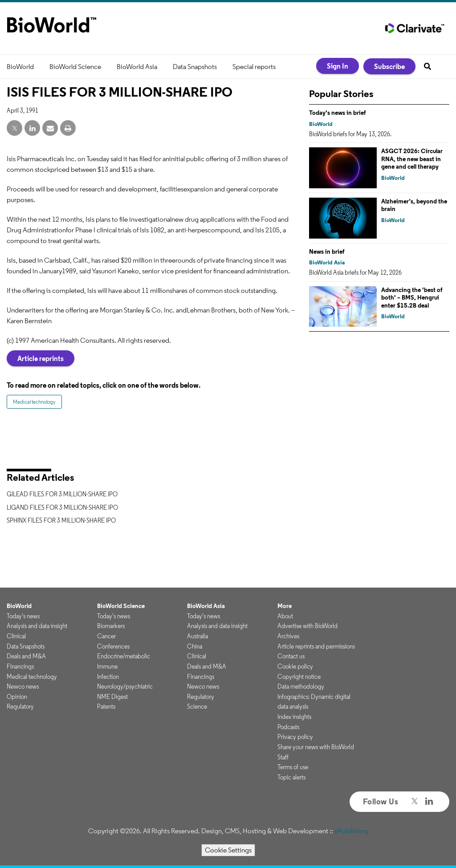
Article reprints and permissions (316, 646)
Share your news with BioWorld (316, 747)
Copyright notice (299, 677)
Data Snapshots (195, 67)
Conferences (113, 646)
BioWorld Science (75, 67)
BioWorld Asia (137, 67)
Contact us (291, 656)
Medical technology (34, 402)
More (285, 606)
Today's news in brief (338, 113)
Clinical (16, 636)
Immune (107, 666)
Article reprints (41, 358)
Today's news (23, 616)
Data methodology (301, 686)
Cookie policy (295, 666)
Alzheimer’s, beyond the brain (414, 205)
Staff (283, 757)
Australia (197, 636)
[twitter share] (14, 128)
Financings (20, 666)
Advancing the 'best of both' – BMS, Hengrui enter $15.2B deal (412, 298)
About (285, 616)
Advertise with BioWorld (307, 626)
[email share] (50, 128)
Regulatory (20, 706)
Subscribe (389, 66)
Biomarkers (111, 626)
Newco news (23, 686)
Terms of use (293, 767)
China (195, 646)
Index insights (294, 717)
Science (197, 706)
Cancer (106, 636)
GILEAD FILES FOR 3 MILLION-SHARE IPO (62, 494)
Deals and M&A (26, 656)
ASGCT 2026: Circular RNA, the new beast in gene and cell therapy (412, 159)
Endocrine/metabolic (124, 656)
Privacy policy (295, 737)
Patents (106, 706)
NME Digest (112, 697)
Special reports (254, 67)
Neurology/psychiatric (125, 686)
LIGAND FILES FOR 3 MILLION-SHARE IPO (62, 507)
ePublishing (351, 831)
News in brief (327, 251)
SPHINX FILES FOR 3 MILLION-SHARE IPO (61, 520)
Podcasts (288, 727)
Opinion (17, 697)
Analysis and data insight (37, 626)
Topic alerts (291, 777)
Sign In (338, 66)
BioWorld (20, 67)
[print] (68, 128)
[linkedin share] (32, 128)
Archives (288, 636)
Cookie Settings (228, 850)
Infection (108, 677)
